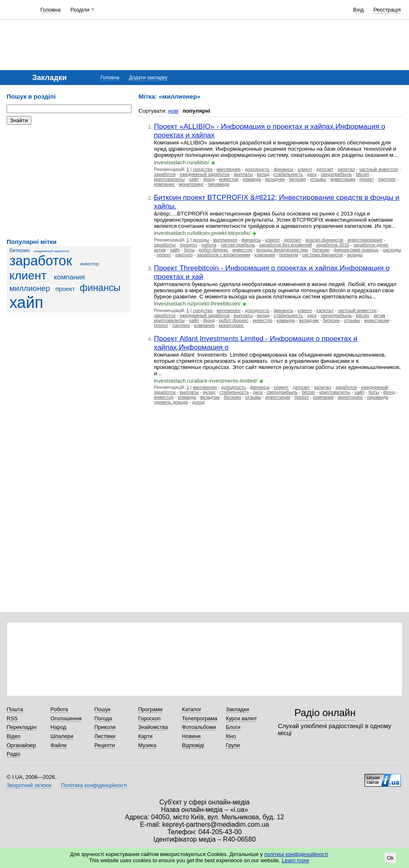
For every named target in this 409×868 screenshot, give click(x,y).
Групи (233, 745)
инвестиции (343, 179)
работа (209, 245)
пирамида (219, 184)
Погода (103, 718)
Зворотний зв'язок (29, 785)
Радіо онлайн (325, 713)
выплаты (243, 174)
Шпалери (62, 736)
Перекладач (22, 727)
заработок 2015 (333, 245)
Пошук (102, 709)
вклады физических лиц (282, 250)
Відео (14, 736)
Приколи (105, 727)
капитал (346, 169)
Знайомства (153, 727)
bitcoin (363, 174)
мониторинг (191, 184)
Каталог (192, 709)
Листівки (105, 736)
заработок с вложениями (224, 255)
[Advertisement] (68, 182)
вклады (355, 255)
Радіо (13, 754)
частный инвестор (379, 169)
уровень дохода (171, 402)
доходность (257, 169)
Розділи (80, 10)
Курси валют (242, 718)
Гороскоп (149, 718)
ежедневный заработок (52, 251)
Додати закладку (148, 78)
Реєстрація (387, 10)
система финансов (322, 255)
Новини (191, 736)
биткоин (20, 250)
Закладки (237, 709)
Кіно (231, 736)
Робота (59, 709)
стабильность (288, 174)
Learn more (295, 860)
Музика (147, 745)
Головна (51, 10)
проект (65, 289)
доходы (201, 240)
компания (69, 277)
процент (189, 245)
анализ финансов (324, 240)
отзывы (318, 179)
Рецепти (105, 745)
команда (252, 179)
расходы (392, 250)
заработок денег (371, 245)
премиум (289, 255)
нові (173, 111)
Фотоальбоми (199, 727)
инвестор (90, 264)
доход (199, 402)
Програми (150, 709)
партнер (387, 179)
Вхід (359, 10)
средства (203, 169)
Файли (58, 745)
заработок (41, 261)
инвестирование (365, 240)
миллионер (30, 288)
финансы (100, 288)
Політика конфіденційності (94, 785)
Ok (390, 858)
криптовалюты (169, 179)
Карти (145, 736)
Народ (58, 727)
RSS (12, 718)
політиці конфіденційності (296, 854)
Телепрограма (200, 718)
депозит (325, 169)
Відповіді (193, 745)
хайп (26, 302)
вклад (263, 174)
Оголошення (66, 718)
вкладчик (275, 179)
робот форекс (214, 250)
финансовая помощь (356, 250)
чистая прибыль (238, 245)
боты (189, 250)
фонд (209, 179)
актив (160, 250)
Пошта (15, 709)
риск (312, 174)
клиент (28, 275)
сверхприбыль (336, 174)
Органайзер (21, 745)
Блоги (233, 727)
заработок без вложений (286, 245)
